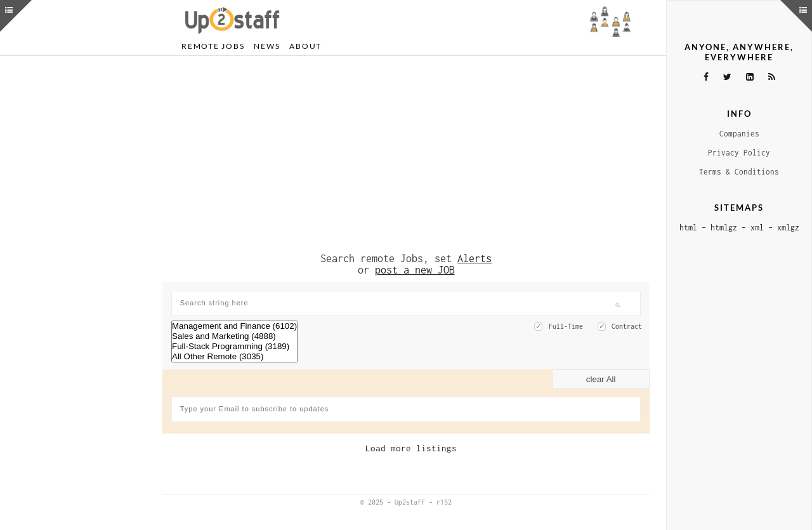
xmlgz (788, 228)
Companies (739, 134)
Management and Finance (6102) (234, 326)
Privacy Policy (739, 153)
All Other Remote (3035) (234, 357)
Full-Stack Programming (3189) (234, 347)
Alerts (475, 258)
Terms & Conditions (739, 172)
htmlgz (724, 228)
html (688, 228)
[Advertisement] (406, 154)
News (267, 46)
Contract (627, 326)
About (305, 46)
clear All (601, 379)
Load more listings (411, 448)
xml (757, 228)
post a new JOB (415, 270)
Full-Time (566, 326)
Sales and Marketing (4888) (234, 336)
